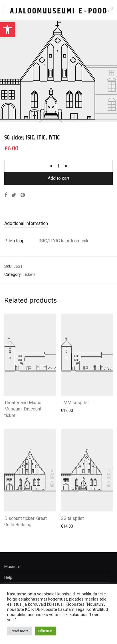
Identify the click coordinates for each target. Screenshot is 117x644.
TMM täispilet (75, 403)
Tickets (29, 274)
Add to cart (58, 178)
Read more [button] (20, 631)
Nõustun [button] (45, 631)
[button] (7, 30)
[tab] (58, 224)
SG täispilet (72, 518)
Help (8, 577)
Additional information (26, 223)
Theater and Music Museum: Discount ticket (23, 409)
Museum (12, 567)
